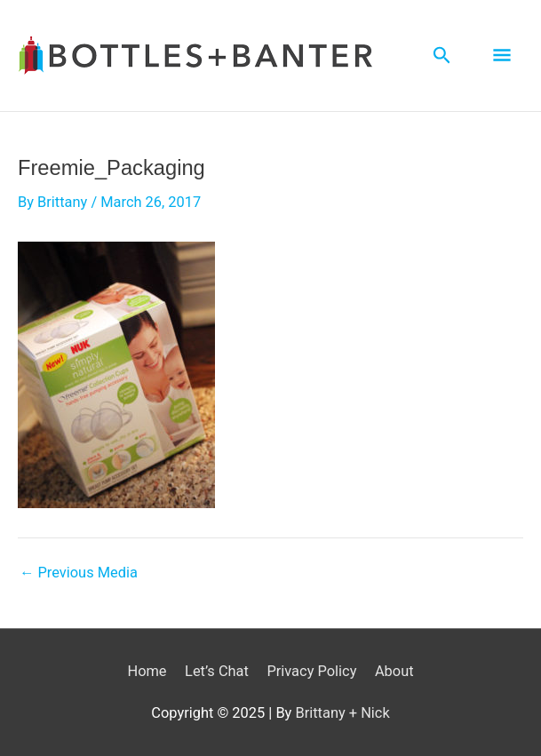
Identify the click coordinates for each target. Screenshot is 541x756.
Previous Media (79, 573)
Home (147, 671)
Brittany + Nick (342, 713)
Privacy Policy (311, 671)
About (394, 671)
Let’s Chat (217, 671)
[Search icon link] (442, 56)
